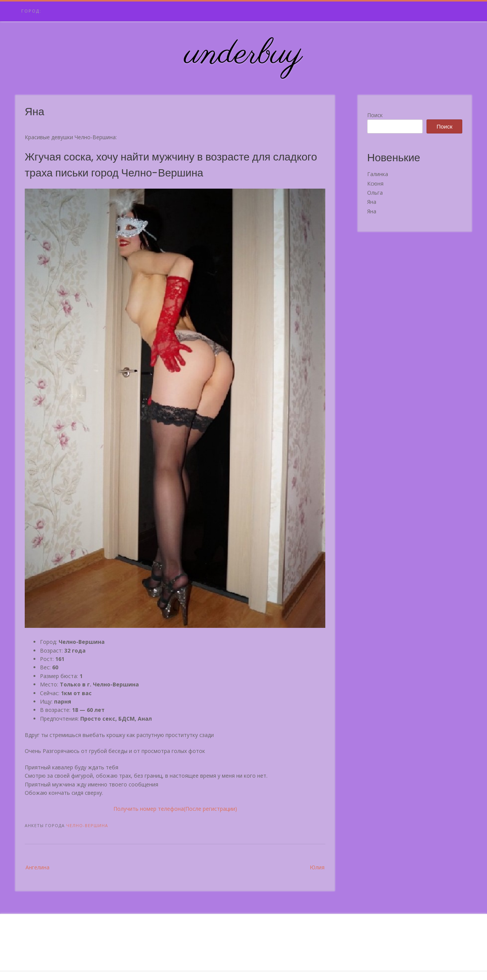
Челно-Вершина (87, 825)
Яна (372, 202)
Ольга (375, 193)
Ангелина (37, 867)
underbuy (244, 54)
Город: (31, 11)
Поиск (375, 115)
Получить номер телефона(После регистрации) (175, 809)
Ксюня (375, 183)
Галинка (378, 174)
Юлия (317, 867)
